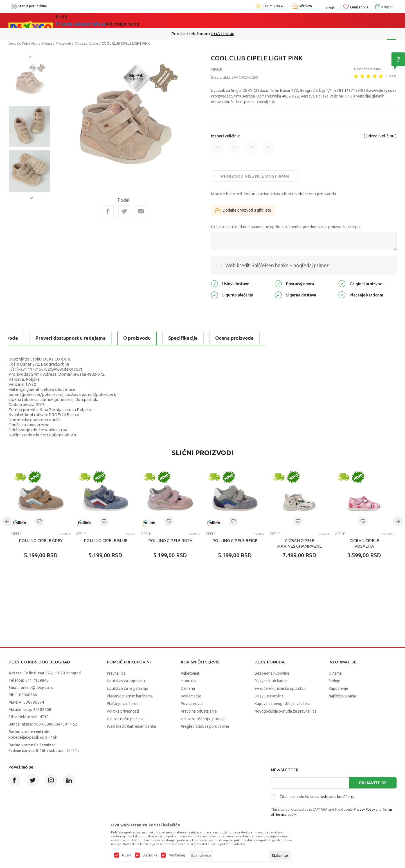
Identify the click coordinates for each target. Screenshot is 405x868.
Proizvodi (63, 43)
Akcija (114, 20)
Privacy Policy (364, 809)
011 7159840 (37, 680)
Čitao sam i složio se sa (317, 797)
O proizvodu (31, 338)
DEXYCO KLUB (147, 20)
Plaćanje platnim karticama (130, 696)
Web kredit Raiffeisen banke (131, 726)
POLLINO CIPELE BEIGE (235, 540)
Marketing (177, 855)
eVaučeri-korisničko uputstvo (280, 688)
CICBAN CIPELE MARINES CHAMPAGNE (300, 543)
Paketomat (190, 673)
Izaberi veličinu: (225, 136)
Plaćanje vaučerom (123, 704)
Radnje (334, 681)
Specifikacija (77, 338)
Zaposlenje (338, 688)
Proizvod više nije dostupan (255, 176)
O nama (335, 673)
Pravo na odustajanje (199, 711)
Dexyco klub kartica (272, 681)
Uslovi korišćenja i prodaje (203, 719)
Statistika (150, 855)
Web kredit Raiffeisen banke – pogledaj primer (277, 265)
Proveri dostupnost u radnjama (200, 338)
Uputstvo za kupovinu (126, 681)
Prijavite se (373, 783)
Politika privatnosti (123, 711)
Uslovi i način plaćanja (126, 719)
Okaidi (184, 20)
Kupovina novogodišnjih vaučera (282, 704)
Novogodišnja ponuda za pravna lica (285, 711)
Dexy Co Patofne (269, 696)
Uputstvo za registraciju (128, 688)
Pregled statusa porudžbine (205, 726)
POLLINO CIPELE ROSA (170, 540)
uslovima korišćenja (338, 797)
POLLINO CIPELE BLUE (106, 540)
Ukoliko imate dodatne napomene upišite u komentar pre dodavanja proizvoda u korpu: (286, 227)
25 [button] (268, 149)
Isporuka (188, 681)
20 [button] (217, 149)
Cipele (93, 43)
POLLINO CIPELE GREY (41, 540)
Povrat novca (192, 704)
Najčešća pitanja (342, 696)
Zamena (188, 688)
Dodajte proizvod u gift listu (243, 210)
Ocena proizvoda (128, 338)
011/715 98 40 (223, 34)
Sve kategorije (79, 20)
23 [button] (251, 149)
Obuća (80, 43)
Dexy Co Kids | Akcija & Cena (30, 43)
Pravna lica (116, 673)
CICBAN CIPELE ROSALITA (364, 543)
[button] (39, 521)
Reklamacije (191, 696)
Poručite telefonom (191, 34)
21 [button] (234, 149)
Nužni (127, 855)
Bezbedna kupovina (272, 673)
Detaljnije (266, 102)
